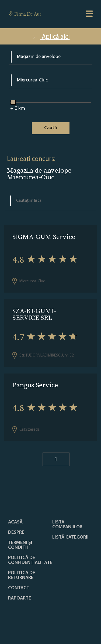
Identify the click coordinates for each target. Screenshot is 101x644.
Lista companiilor (67, 525)
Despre (16, 533)
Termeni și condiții (20, 545)
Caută (50, 128)
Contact (19, 588)
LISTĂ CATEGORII (70, 537)
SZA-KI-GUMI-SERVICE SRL (34, 314)
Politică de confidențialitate (30, 560)
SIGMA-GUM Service (44, 237)
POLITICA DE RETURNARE (22, 576)
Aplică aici (51, 37)
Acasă (15, 522)
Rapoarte (20, 598)
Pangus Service (35, 385)
